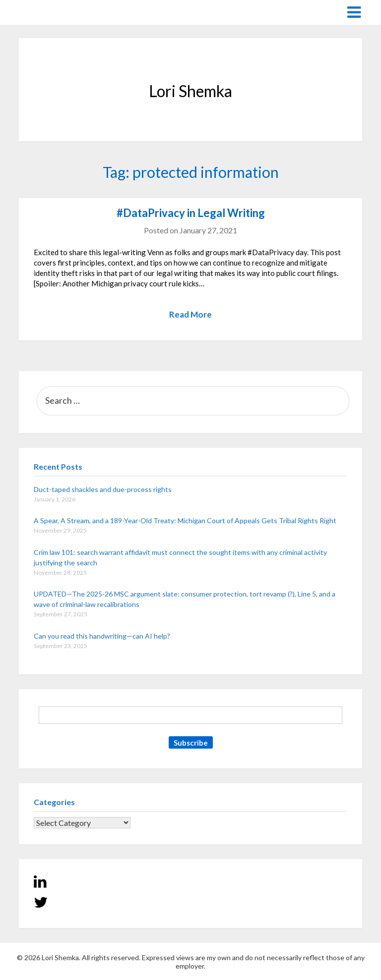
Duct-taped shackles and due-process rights (103, 489)
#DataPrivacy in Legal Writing (191, 213)
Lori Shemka (49, 12)
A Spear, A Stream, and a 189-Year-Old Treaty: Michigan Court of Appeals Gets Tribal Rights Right (185, 520)
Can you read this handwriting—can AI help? (102, 636)
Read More (190, 314)
